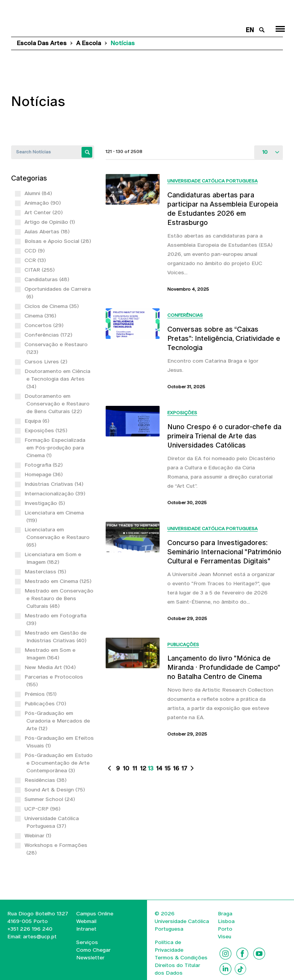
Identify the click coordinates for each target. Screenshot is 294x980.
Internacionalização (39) (56, 493)
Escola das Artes (42, 43)
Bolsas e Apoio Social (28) (59, 241)
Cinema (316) (41, 316)
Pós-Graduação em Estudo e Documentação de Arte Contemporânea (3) (60, 763)
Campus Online (95, 913)
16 (176, 768)
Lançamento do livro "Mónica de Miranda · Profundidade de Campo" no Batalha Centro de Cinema (224, 667)
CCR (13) (36, 260)
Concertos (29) (45, 325)
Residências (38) (47, 780)
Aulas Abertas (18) (48, 231)
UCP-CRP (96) (43, 809)
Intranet (86, 929)
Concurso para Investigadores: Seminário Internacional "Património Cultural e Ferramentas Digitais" (224, 552)
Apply (87, 152)
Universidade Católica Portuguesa (212, 181)
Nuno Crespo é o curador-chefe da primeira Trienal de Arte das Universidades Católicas (224, 436)
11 (135, 768)
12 (143, 768)
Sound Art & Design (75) (56, 790)
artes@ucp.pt (39, 936)
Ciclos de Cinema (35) (53, 306)
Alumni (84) (39, 193)
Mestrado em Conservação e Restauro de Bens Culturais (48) (60, 598)
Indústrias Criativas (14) (55, 484)
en (250, 30)
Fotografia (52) (45, 465)
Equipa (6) (38, 421)
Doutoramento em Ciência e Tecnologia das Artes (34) (58, 379)
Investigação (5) (46, 503)
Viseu (225, 936)
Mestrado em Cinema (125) (59, 581)
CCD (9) (36, 251)
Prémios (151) (42, 694)
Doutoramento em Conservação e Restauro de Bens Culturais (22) (58, 404)
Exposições (182, 413)
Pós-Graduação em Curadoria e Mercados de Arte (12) (58, 721)
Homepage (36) (45, 474)
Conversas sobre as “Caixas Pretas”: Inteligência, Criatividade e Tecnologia (224, 338)
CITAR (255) (41, 270)
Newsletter (90, 957)
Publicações (183, 645)
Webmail (86, 921)
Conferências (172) (49, 335)
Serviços (87, 942)
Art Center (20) (45, 212)
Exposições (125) (47, 430)
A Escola (89, 43)
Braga (225, 913)
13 (151, 768)
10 (126, 768)
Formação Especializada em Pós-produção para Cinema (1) (56, 448)
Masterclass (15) (46, 571)
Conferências (185, 315)
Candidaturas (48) (48, 279)
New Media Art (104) (51, 667)
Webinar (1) (39, 835)
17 (184, 768)
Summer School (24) (51, 799)
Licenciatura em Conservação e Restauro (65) (58, 537)
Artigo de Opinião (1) (51, 222)
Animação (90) (44, 203)
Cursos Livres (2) (47, 361)
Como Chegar (93, 950)
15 (167, 768)
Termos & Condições (181, 957)
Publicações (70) (46, 703)
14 (159, 768)
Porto (225, 929)
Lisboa (226, 921)
